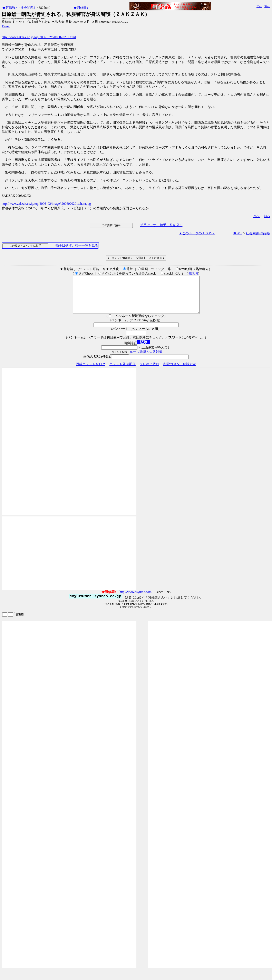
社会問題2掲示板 (258, 233)
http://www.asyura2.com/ (136, 599)
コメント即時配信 (123, 371)
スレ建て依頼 (149, 371)
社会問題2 (28, 8)
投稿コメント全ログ (91, 371)
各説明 (193, 273)
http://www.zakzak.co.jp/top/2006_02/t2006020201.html (39, 37)
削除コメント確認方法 (180, 371)
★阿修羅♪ (10, 8)
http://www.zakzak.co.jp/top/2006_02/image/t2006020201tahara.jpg (46, 204)
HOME (238, 233)
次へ (259, 6)
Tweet (6, 26)
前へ (267, 6)
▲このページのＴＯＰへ (197, 233)
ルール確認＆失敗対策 (146, 359)
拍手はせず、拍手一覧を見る (161, 225)
